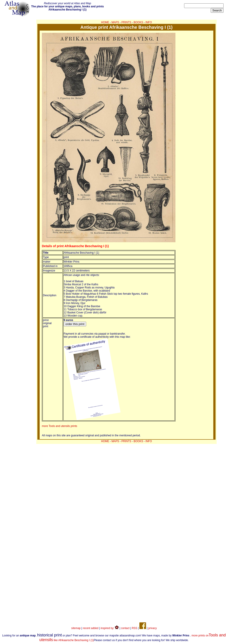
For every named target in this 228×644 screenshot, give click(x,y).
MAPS (115, 22)
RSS (135, 628)
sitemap (76, 628)
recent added (91, 628)
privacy (153, 628)
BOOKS (138, 22)
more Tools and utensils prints (60, 426)
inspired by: (110, 628)
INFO (149, 22)
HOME (105, 22)
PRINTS (126, 22)
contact (125, 628)
